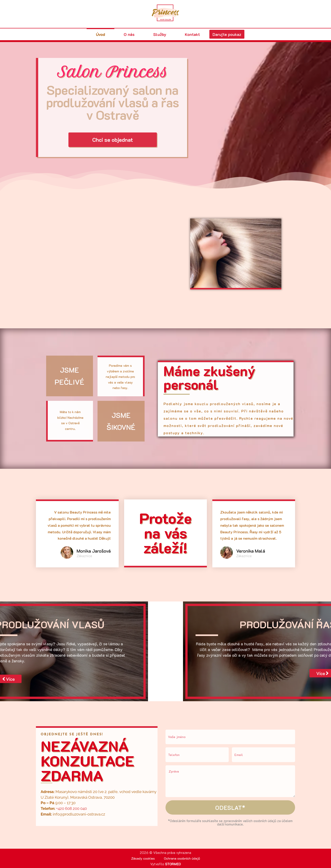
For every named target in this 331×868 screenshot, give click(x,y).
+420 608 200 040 (71, 808)
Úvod (98, 34)
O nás (127, 34)
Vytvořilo (165, 864)
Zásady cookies (143, 858)
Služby (157, 34)
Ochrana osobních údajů (182, 858)
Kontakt (190, 34)
